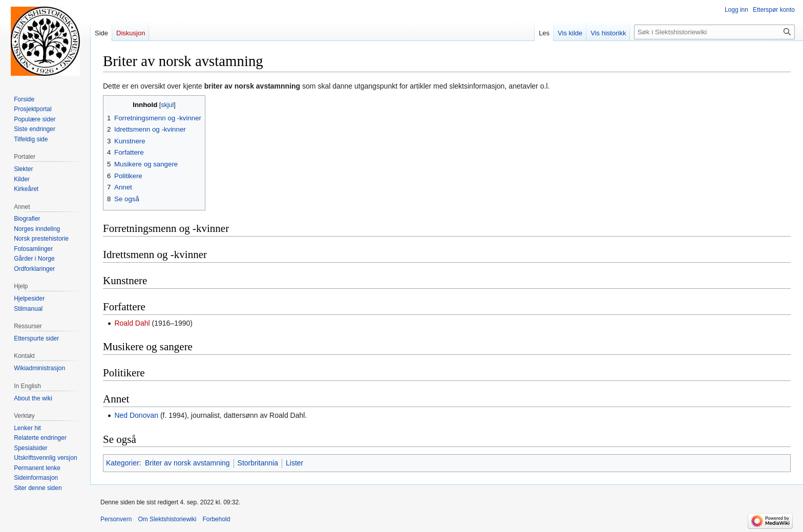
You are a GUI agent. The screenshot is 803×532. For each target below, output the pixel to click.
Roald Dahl (132, 323)
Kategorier (123, 463)
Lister (294, 463)
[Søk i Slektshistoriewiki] (714, 32)
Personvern (116, 519)
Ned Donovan (136, 415)
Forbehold (216, 519)
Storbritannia (258, 463)
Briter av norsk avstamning (187, 463)
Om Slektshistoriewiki (167, 519)
